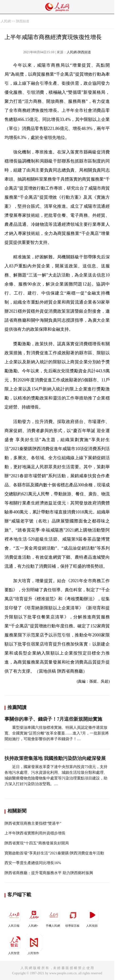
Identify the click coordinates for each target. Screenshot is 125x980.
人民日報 (14, 917)
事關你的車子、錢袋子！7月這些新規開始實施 (53, 719)
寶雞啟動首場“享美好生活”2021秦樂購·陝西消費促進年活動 (54, 853)
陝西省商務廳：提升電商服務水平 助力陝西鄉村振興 (49, 873)
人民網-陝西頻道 (79, 52)
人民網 (6, 21)
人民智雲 (14, 944)
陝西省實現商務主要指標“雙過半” (33, 823)
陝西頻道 (23, 21)
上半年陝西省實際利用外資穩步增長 (35, 833)
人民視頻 (92, 917)
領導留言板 (73, 917)
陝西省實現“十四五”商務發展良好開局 (37, 843)
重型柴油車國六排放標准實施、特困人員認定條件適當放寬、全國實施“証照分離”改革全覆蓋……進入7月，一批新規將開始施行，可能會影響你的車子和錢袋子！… (57, 733)
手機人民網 (53, 917)
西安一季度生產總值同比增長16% (33, 863)
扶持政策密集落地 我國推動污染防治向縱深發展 (55, 758)
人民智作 (34, 944)
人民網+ (34, 917)
